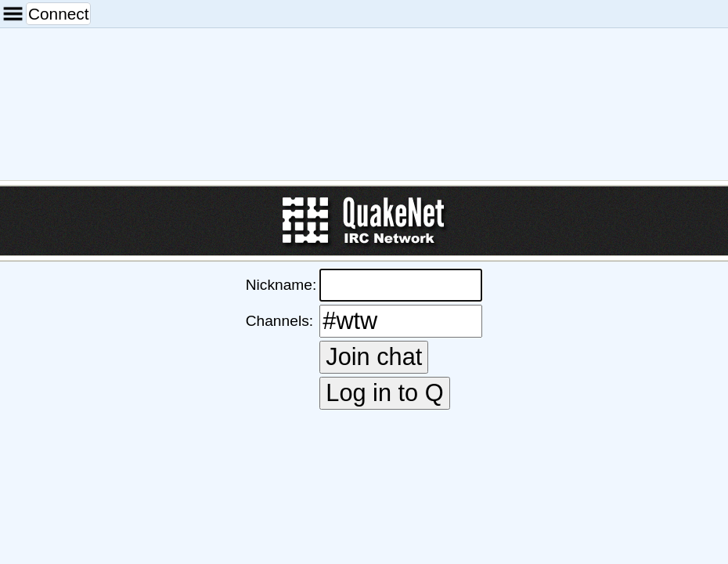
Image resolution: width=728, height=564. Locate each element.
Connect (58, 14)
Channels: (279, 321)
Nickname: (281, 285)
